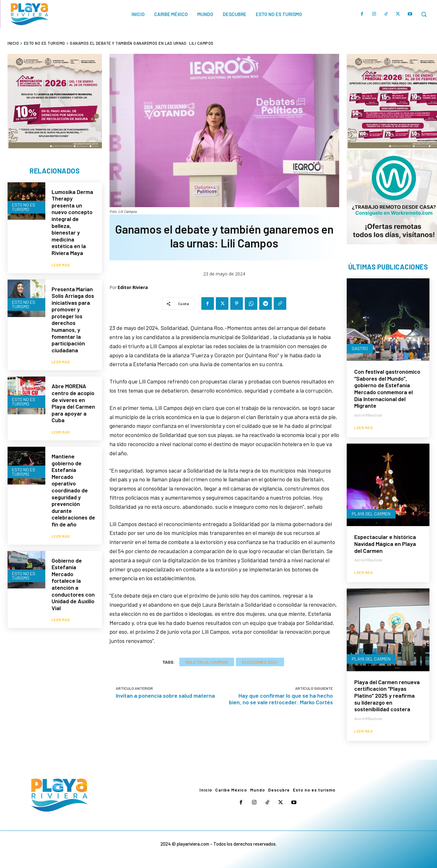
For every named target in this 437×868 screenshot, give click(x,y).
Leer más (61, 265)
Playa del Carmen (371, 514)
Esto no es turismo (45, 43)
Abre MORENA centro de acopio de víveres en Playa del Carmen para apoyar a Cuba (73, 403)
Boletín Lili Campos (207, 662)
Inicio (13, 43)
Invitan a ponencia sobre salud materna (165, 695)
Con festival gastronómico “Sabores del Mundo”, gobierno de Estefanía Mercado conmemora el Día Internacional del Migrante (387, 389)
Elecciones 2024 (260, 662)
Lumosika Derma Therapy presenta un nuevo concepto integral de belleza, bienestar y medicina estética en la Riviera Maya (72, 222)
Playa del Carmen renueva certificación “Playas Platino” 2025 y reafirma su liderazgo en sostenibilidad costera (387, 695)
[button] (424, 14)
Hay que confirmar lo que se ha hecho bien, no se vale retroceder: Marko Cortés (281, 699)
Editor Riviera (133, 287)
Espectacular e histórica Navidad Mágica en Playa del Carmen (385, 544)
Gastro (360, 348)
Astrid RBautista (368, 415)
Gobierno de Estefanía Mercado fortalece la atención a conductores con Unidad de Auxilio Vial (73, 584)
